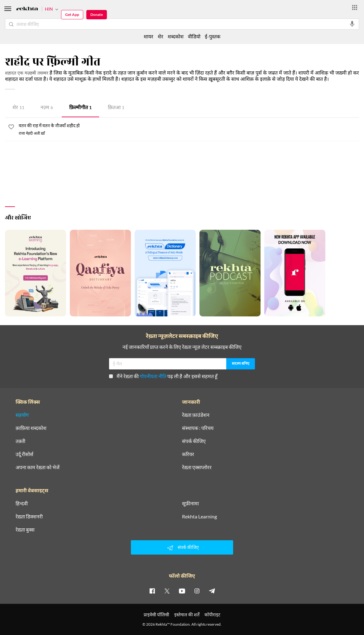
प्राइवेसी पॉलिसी (156, 615)
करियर (188, 454)
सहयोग (22, 415)
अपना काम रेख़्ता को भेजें (38, 467)
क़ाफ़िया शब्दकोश (31, 428)
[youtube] (182, 591)
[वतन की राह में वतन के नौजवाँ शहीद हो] (189, 126)
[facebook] (152, 591)
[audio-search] (352, 24)
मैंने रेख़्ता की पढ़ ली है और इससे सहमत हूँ (163, 376)
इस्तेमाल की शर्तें (187, 615)
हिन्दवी (22, 503)
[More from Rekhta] (355, 7)
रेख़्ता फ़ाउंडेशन (196, 415)
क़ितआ (116, 108)
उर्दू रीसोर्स (24, 454)
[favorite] (11, 128)
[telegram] (212, 591)
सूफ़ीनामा (190, 503)
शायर (148, 36)
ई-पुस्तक (213, 36)
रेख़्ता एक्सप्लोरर (197, 467)
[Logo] (27, 10)
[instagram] (197, 591)
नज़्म (47, 108)
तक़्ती (20, 441)
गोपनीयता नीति (153, 376)
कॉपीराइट (212, 615)
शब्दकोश (176, 36)
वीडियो (194, 36)
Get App (72, 14)
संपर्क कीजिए (194, 441)
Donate (97, 14)
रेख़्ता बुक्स (25, 530)
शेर (18, 108)
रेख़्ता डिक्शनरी (29, 517)
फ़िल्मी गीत (80, 108)
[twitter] (167, 591)
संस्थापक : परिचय (198, 428)
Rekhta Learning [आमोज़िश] (199, 517)
